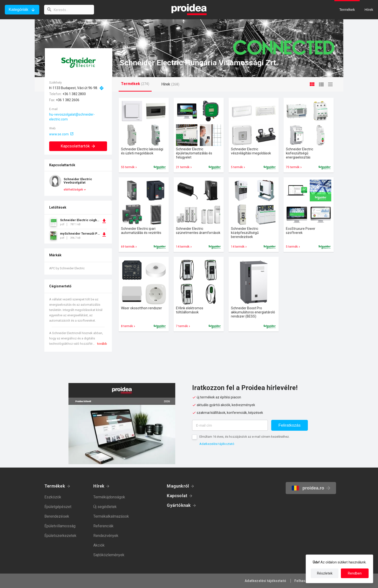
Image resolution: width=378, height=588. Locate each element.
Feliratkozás (290, 425)
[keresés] (69, 10)
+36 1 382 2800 (74, 94)
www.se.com (59, 134)
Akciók (99, 545)
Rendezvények (106, 536)
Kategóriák (18, 10)
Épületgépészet (58, 507)
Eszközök (53, 497)
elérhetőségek (73, 190)
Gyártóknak (179, 505)
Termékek (55, 486)
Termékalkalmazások (111, 516)
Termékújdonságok (109, 497)
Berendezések (57, 516)
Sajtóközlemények (109, 555)
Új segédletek (105, 507)
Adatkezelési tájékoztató (217, 444)
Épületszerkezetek (60, 536)
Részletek (325, 573)
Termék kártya (144, 135)
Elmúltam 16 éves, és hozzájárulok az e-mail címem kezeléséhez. (244, 437)
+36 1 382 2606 (68, 100)
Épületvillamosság (60, 526)
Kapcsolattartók (78, 146)
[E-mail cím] (230, 425)
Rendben (355, 573)
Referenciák (103, 526)
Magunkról (178, 486)
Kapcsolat (177, 496)
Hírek (99, 486)
